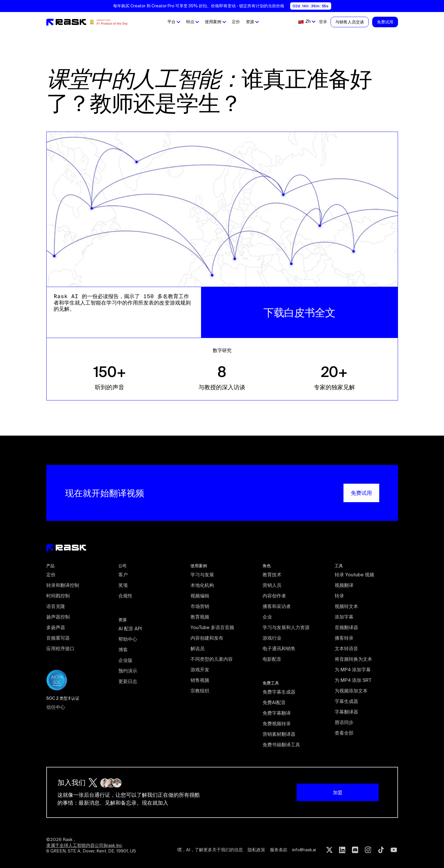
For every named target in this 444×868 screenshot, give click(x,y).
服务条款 (279, 850)
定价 (236, 22)
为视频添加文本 (351, 691)
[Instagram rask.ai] (368, 850)
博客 (123, 650)
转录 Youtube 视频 (354, 575)
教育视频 (200, 617)
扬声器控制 (58, 617)
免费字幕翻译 (277, 713)
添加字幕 (344, 617)
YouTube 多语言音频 (212, 627)
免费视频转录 (277, 723)
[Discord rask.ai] (355, 850)
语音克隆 (56, 606)
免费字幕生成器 (279, 692)
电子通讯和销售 (279, 648)
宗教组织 (200, 691)
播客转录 (344, 638)
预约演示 (128, 671)
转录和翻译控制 (63, 585)
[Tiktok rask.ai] (381, 850)
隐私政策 (256, 850)
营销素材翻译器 (279, 734)
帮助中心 (128, 639)
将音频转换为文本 (353, 659)
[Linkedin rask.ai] (342, 850)
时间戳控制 (58, 596)
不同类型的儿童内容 (212, 659)
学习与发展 (202, 575)
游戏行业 (272, 638)
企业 (267, 617)
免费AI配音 (274, 702)
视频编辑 (200, 596)
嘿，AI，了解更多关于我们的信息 (210, 850)
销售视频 (200, 680)
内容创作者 (274, 596)
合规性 (125, 596)
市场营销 (200, 606)
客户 (123, 575)
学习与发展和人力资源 (286, 627)
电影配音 (272, 659)
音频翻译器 (346, 627)
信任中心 (56, 707)
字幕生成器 (346, 701)
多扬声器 (56, 627)
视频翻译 (344, 585)
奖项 (123, 585)
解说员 (198, 648)
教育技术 (272, 575)
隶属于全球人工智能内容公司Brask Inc (84, 845)
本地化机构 (202, 585)
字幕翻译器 (346, 712)
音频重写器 (58, 638)
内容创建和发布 (207, 638)
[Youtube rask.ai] (394, 850)
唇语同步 (344, 722)
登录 (323, 22)
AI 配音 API (130, 629)
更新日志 (128, 681)
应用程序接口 (60, 648)
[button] (173, 22)
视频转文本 (346, 606)
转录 (339, 596)
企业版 (125, 660)
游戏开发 (200, 670)
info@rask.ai (304, 850)
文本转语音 (346, 648)
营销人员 (272, 585)
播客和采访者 (277, 606)
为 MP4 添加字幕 (353, 670)
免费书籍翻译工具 (281, 745)
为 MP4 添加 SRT (353, 680)
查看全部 (344, 733)
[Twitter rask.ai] (329, 850)
